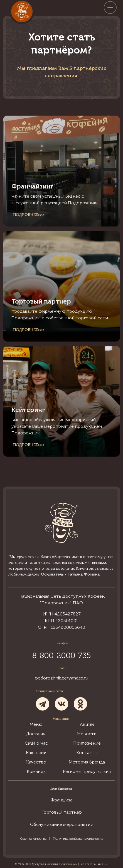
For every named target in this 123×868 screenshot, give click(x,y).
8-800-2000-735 (61, 656)
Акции (87, 724)
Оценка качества (33, 839)
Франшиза (61, 800)
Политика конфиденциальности (78, 839)
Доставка (36, 734)
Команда (36, 771)
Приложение (87, 743)
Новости (87, 734)
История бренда (87, 762)
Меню (36, 724)
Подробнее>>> (29, 215)
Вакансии (36, 753)
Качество (36, 762)
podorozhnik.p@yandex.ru (62, 678)
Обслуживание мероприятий (62, 824)
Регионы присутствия (87, 771)
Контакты (87, 753)
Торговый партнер (62, 812)
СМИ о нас (36, 743)
